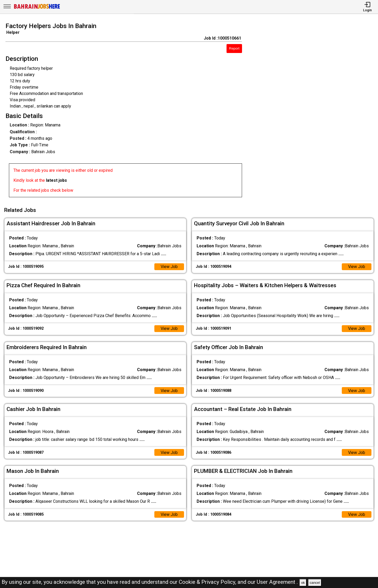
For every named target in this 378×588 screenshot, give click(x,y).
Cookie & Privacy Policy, (208, 582)
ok (303, 583)
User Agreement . (277, 582)
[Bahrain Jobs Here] (37, 8)
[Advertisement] (315, 111)
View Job (169, 266)
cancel (315, 583)
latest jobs (56, 180)
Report (234, 48)
